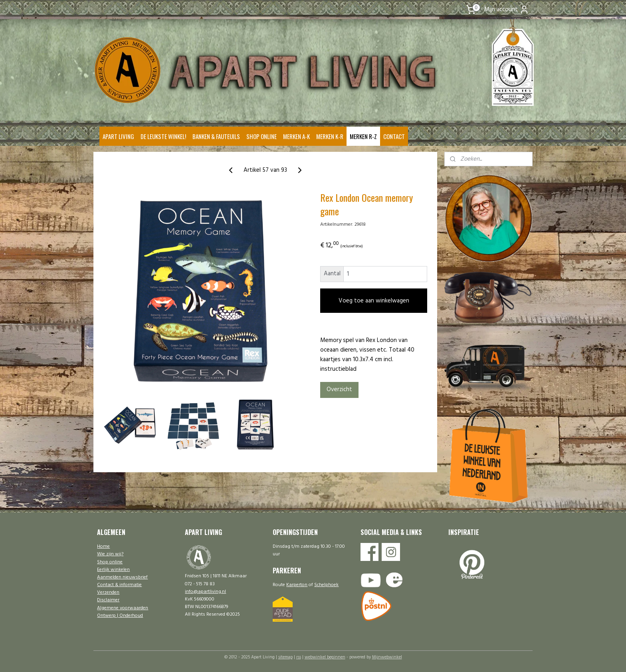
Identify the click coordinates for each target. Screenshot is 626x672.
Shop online (110, 562)
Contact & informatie (119, 585)
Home (103, 547)
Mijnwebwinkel (387, 657)
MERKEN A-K (296, 136)
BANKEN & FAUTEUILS (216, 136)
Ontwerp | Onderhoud (120, 616)
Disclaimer (108, 600)
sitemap (285, 657)
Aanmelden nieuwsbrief (122, 577)
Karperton (297, 585)
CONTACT (394, 136)
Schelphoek (326, 585)
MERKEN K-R (330, 136)
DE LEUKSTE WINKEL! (163, 136)
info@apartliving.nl (205, 592)
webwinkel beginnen (325, 657)
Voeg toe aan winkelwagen (373, 301)
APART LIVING (118, 136)
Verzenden (108, 592)
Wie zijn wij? (110, 554)
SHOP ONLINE (261, 136)
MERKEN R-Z (363, 136)
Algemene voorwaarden (123, 608)
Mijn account (507, 10)
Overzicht (339, 390)
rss (299, 657)
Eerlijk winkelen (113, 570)
